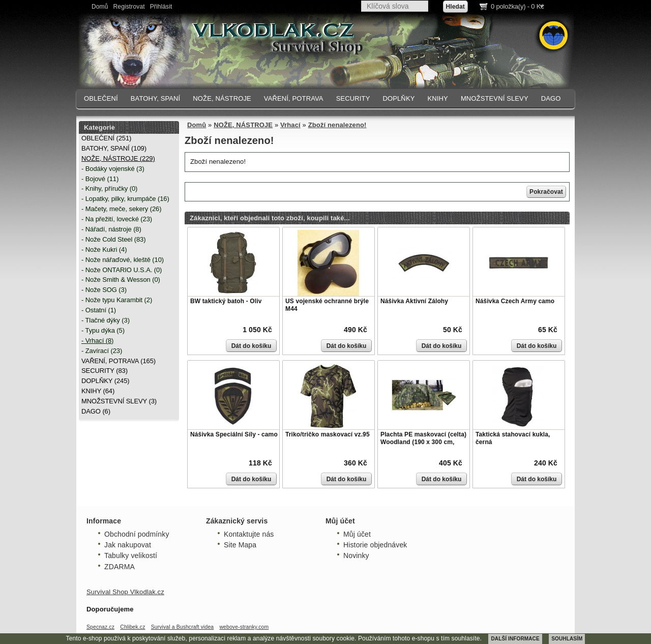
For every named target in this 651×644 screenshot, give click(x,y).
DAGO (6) (96, 411)
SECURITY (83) (105, 371)
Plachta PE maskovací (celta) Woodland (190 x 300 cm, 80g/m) (423, 442)
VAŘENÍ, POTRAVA (294, 98)
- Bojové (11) (100, 179)
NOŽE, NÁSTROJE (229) (118, 158)
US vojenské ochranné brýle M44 (327, 305)
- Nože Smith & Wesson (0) (121, 280)
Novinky (356, 555)
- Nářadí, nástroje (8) (111, 229)
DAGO (551, 98)
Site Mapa (240, 545)
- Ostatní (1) (99, 310)
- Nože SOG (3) (104, 290)
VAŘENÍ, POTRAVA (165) (119, 361)
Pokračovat (546, 192)
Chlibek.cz (132, 627)
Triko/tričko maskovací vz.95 (328, 434)
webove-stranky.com (244, 627)
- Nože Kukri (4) (104, 250)
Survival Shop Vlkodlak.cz (125, 592)
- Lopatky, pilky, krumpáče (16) (125, 199)
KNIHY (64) (98, 391)
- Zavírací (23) (102, 351)
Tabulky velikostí (131, 555)
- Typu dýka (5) (103, 330)
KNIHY (437, 98)
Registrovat (129, 7)
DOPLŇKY (398, 98)
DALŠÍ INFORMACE (515, 639)
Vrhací (290, 125)
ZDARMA (120, 567)
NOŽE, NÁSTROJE (222, 98)
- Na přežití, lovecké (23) (117, 219)
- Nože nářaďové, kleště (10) (123, 260)
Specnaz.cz (100, 627)
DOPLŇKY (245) (106, 381)
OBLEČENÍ (101, 98)
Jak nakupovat (128, 545)
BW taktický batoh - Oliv (226, 301)
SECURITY (353, 98)
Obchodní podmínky (137, 534)
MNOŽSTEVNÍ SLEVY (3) (119, 401)
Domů (100, 7)
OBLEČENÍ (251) (106, 138)
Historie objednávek (375, 545)
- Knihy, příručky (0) (109, 188)
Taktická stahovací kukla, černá (513, 438)
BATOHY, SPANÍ (156, 98)
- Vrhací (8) (97, 341)
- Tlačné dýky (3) (106, 320)
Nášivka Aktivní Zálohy (414, 301)
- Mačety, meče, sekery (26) (121, 209)
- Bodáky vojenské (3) (113, 169)
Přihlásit (161, 7)
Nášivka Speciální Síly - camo (234, 434)
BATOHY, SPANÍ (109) (114, 148)
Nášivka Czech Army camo (515, 301)
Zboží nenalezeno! (337, 125)
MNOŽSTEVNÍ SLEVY (495, 98)
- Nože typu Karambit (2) (117, 300)
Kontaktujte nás (249, 534)
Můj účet (357, 534)
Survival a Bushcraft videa (183, 627)
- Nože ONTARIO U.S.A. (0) (122, 270)
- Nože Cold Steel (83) (113, 239)
